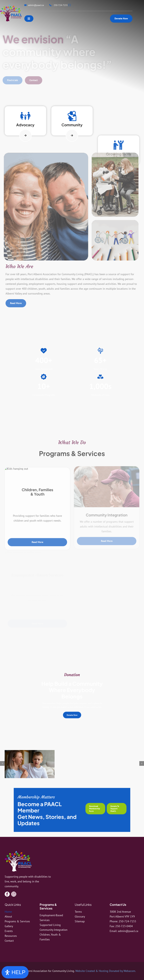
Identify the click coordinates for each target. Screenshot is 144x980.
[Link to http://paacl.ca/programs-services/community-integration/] (72, 359)
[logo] (18, 852)
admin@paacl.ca (128, 931)
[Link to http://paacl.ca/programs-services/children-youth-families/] (25, 127)
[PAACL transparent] (11, 6)
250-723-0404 (124, 926)
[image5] (44, 766)
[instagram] (14, 894)
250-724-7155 (127, 921)
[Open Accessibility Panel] (15, 972)
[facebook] (7, 894)
